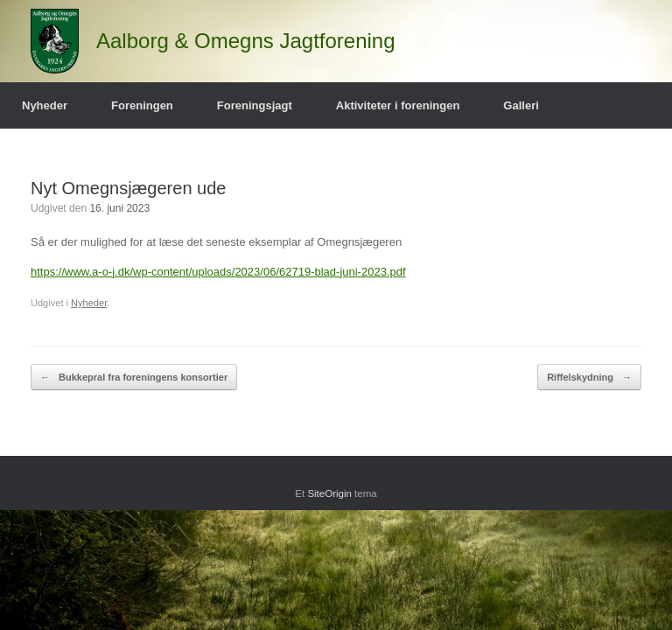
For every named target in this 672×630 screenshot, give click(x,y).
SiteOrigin (329, 493)
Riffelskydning (589, 378)
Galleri (521, 105)
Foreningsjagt (255, 105)
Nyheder (45, 105)
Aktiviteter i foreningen (398, 105)
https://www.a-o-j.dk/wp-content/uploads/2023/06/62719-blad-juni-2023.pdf (218, 272)
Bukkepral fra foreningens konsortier (134, 378)
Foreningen (142, 105)
